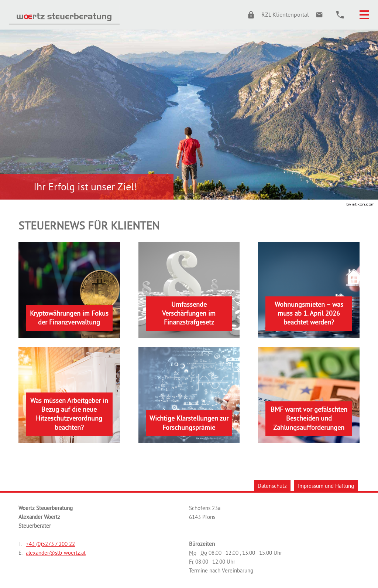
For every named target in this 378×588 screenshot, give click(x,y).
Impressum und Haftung (326, 486)
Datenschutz (272, 486)
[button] (275, 15)
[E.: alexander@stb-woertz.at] (319, 15)
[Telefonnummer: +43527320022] (50, 544)
